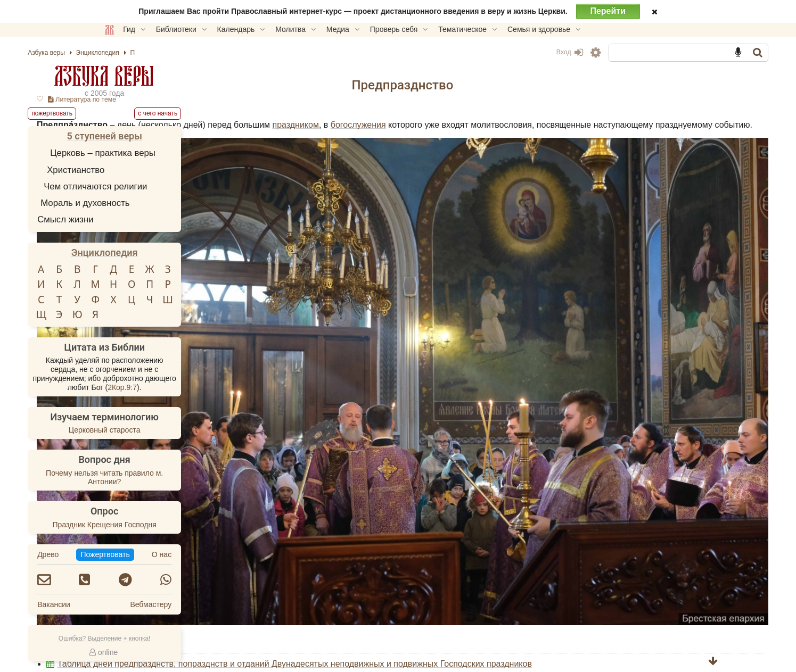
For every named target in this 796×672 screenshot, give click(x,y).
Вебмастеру (223, 604)
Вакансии (126, 604)
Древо (120, 554)
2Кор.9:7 (195, 387)
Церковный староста (177, 430)
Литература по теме (324, 99)
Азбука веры (177, 76)
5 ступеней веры (177, 136)
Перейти (608, 11)
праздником (547, 125)
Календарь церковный (334, 524)
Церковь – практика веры (175, 153)
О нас (233, 554)
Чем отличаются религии (168, 186)
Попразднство (317, 535)
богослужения (612, 125)
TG (508, 584)
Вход (497, 52)
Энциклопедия (177, 252)
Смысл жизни (138, 219)
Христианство (148, 170)
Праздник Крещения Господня (177, 525)
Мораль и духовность (157, 203)
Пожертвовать (303, 565)
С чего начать (230, 113)
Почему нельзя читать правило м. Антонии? (176, 478)
